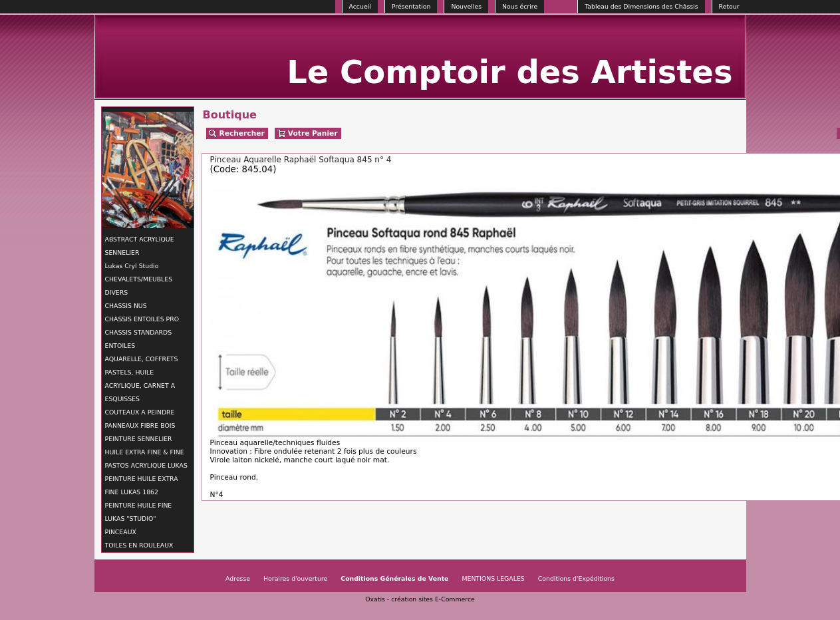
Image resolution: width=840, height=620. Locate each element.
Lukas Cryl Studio (132, 266)
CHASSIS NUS (126, 306)
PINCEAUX (121, 532)
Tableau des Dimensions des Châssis (641, 6)
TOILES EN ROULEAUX (139, 545)
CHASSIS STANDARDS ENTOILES (139, 339)
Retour (729, 6)
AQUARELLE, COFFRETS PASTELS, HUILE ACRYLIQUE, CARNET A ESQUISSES (142, 379)
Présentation (411, 6)
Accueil (360, 6)
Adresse (238, 578)
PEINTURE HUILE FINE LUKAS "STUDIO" (139, 512)
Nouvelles (466, 6)
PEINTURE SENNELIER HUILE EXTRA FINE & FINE (145, 445)
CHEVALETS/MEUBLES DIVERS (139, 286)
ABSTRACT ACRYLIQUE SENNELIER (140, 246)
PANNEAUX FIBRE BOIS (140, 425)
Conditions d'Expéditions (576, 578)
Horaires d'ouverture (295, 578)
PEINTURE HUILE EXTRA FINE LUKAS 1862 (142, 485)
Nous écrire (520, 6)
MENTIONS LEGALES (493, 578)
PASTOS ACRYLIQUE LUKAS (146, 465)
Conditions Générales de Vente (394, 578)
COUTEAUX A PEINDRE (140, 412)
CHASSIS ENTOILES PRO (142, 319)
